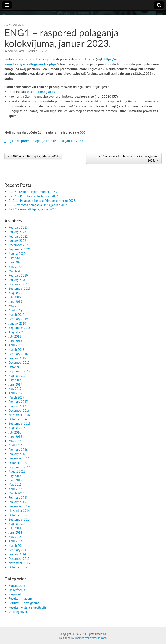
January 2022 (17, 241)
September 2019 (20, 288)
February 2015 (18, 498)
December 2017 (19, 363)
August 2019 (17, 293)
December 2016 (19, 410)
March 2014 (17, 546)
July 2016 (15, 432)
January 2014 (17, 554)
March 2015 (17, 493)
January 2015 (17, 502)
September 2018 (20, 328)
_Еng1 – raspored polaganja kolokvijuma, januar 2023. (44, 141)
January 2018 (17, 358)
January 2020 (17, 280)
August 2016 (17, 428)
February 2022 (18, 236)
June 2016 (15, 437)
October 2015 (18, 463)
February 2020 (18, 275)
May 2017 (15, 389)
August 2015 (17, 471)
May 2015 (15, 484)
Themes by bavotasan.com (90, 638)
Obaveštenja (15, 25)
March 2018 (17, 350)
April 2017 (16, 393)
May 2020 (15, 267)
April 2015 (16, 489)
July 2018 (15, 336)
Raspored (15, 594)
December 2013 (19, 559)
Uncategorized (18, 612)
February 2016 (18, 450)
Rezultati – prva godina (24, 603)
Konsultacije (17, 586)
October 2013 (18, 567)
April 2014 (16, 541)
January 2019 (17, 323)
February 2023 (18, 227)
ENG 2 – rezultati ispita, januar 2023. (33, 209)
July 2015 (15, 476)
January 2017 (17, 406)
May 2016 (15, 441)
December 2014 (19, 506)
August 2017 (17, 376)
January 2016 (17, 454)
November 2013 (19, 563)
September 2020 (20, 249)
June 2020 (15, 262)
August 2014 (17, 524)
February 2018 (18, 354)
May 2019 (15, 306)
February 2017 (18, 402)
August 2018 (17, 332)
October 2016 (18, 419)
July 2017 (15, 380)
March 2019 (17, 315)
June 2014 (15, 532)
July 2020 (15, 258)
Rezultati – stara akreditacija (27, 607)
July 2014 (15, 528)
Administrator (16, 51)
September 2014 (20, 519)
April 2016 (16, 445)
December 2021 (19, 245)
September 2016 (20, 423)
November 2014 (19, 511)
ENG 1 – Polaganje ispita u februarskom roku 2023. (42, 201)
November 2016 (19, 415)
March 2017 (17, 397)
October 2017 (18, 367)
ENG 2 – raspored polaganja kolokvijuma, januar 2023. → (128, 158)
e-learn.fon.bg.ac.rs (41, 92)
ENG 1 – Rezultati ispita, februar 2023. (34, 196)
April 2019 (16, 310)
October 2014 (18, 515)
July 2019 (15, 297)
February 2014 (18, 550)
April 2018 (16, 345)
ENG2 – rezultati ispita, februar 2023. (33, 192)
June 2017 (15, 384)
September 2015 (20, 467)
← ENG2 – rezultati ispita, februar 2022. (33, 156)
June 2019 (15, 302)
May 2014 (15, 537)
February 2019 (18, 319)
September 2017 (20, 371)
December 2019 (19, 284)
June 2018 (15, 341)
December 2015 (19, 458)
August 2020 (17, 254)
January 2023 (17, 232)
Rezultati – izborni (21, 599)
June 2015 (15, 480)
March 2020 (17, 271)
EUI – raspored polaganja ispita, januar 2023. (38, 205)
